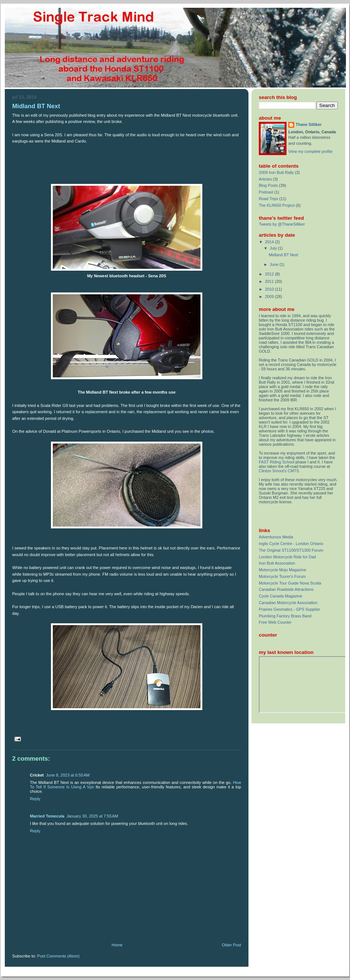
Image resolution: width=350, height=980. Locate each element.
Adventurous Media (276, 537)
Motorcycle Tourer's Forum (282, 576)
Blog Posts (268, 185)
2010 (270, 289)
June (275, 264)
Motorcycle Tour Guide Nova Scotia (290, 583)
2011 (270, 281)
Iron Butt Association (277, 563)
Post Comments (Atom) (59, 956)
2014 (270, 242)
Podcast (266, 192)
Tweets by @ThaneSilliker (282, 224)
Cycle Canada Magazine (280, 596)
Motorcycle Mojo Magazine (282, 570)
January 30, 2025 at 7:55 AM (92, 816)
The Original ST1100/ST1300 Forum (291, 550)
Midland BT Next (36, 106)
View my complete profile (310, 151)
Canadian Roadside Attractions (286, 589)
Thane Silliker (309, 124)
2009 (270, 297)
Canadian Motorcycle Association (288, 603)
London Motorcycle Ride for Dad (287, 557)
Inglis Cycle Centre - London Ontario (291, 544)
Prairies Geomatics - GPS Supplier (289, 609)
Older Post (231, 945)
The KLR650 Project (277, 205)
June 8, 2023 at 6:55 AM (68, 775)
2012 (270, 274)
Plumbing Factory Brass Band (285, 616)
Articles (265, 179)
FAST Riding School (277, 462)
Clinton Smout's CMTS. (279, 471)
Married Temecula (47, 816)
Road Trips (268, 199)
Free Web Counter (275, 622)
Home (117, 945)
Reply (35, 799)
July (274, 248)
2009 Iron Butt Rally (276, 172)
